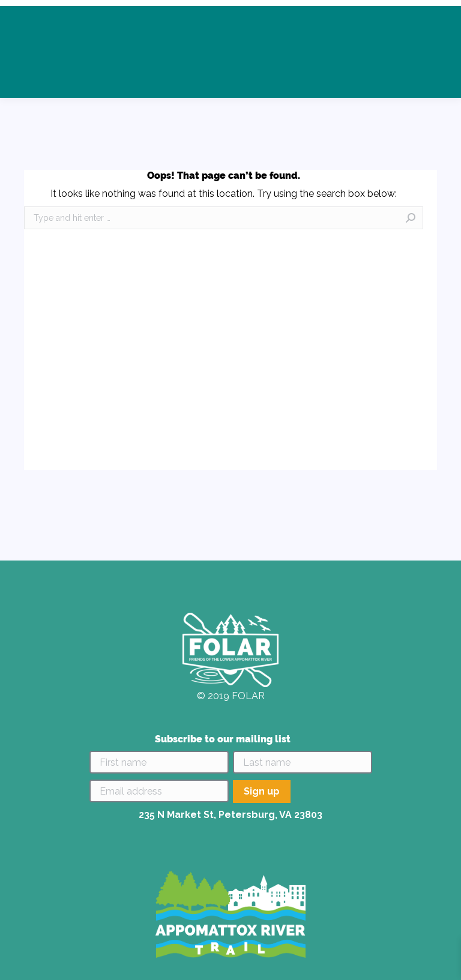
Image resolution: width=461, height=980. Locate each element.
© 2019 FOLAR (231, 696)
